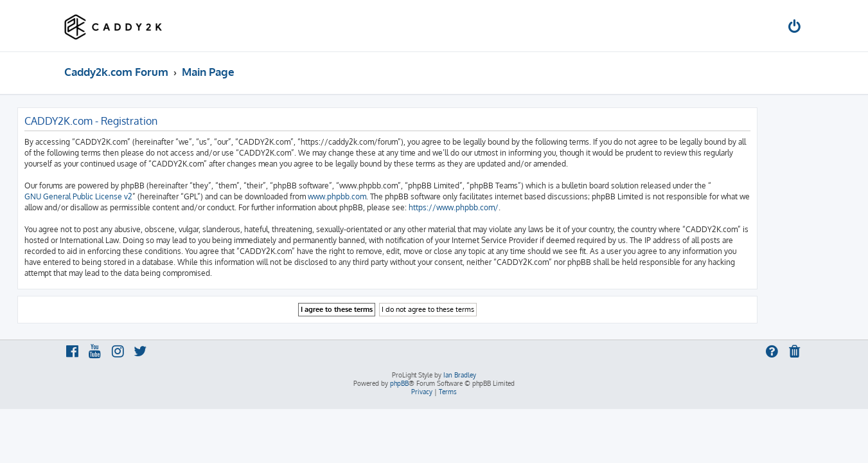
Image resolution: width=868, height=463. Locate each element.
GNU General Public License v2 (125, 196)
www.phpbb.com (384, 196)
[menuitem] (795, 28)
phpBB (399, 383)
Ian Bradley (460, 375)
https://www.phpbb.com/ (500, 207)
